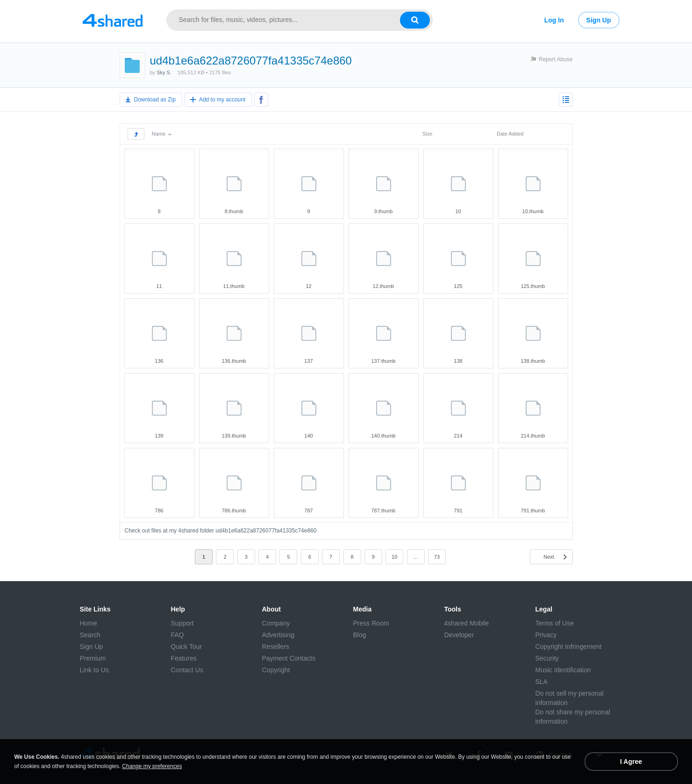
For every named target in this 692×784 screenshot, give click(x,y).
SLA (542, 682)
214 (458, 436)
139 (159, 436)
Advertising (278, 635)
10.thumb (533, 211)
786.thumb (234, 511)
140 (308, 436)
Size (427, 134)
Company (276, 623)
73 (437, 557)
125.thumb (533, 286)
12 (308, 286)
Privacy (546, 635)
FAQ (178, 635)
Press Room (371, 623)
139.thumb (234, 436)
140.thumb (384, 436)
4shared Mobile (467, 623)
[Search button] (415, 20)
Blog (360, 635)
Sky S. (164, 72)
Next (549, 557)
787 (308, 511)
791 (458, 511)
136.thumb (234, 361)
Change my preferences (152, 766)
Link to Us (94, 670)
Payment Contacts (289, 658)
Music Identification (563, 670)
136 (159, 361)
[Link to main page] (113, 20)
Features (184, 658)
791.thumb (533, 511)
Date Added (510, 134)
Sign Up (599, 20)
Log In (554, 20)
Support (182, 623)
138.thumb (533, 361)
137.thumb (384, 361)
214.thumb (533, 436)
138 (458, 361)
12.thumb (384, 286)
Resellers (276, 647)
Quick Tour (187, 647)
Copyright (276, 670)
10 (458, 211)
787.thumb (384, 511)
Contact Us (187, 670)
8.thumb (234, 211)
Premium (93, 658)
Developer (459, 635)
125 (458, 286)
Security (547, 658)
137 (308, 361)
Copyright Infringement (569, 647)
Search (90, 635)
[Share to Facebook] (261, 100)
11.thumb (234, 286)
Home (89, 623)
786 (159, 511)
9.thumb (384, 211)
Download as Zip (155, 100)
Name (162, 134)
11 (159, 286)
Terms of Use (555, 623)
